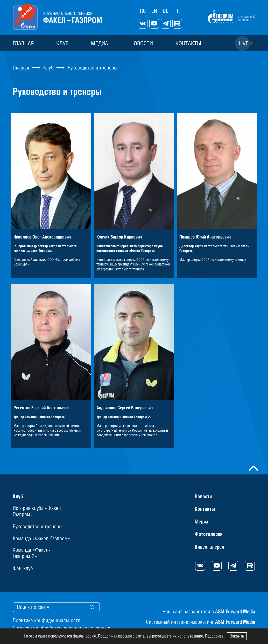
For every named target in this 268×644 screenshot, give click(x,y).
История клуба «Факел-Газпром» (38, 511)
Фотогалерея (209, 534)
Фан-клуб (23, 568)
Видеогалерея (209, 547)
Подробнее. (215, 636)
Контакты (188, 43)
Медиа (100, 43)
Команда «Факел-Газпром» (41, 538)
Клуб (62, 43)
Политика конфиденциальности (47, 620)
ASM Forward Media (235, 611)
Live (244, 43)
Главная (23, 43)
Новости (142, 43)
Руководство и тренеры (38, 527)
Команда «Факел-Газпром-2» (31, 553)
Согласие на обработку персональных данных (61, 628)
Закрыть (237, 636)
